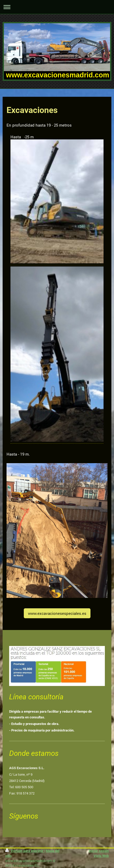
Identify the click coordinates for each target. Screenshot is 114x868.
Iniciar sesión (99, 851)
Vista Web (101, 856)
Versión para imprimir (25, 851)
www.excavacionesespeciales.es (57, 613)
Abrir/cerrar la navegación (57, 7)
